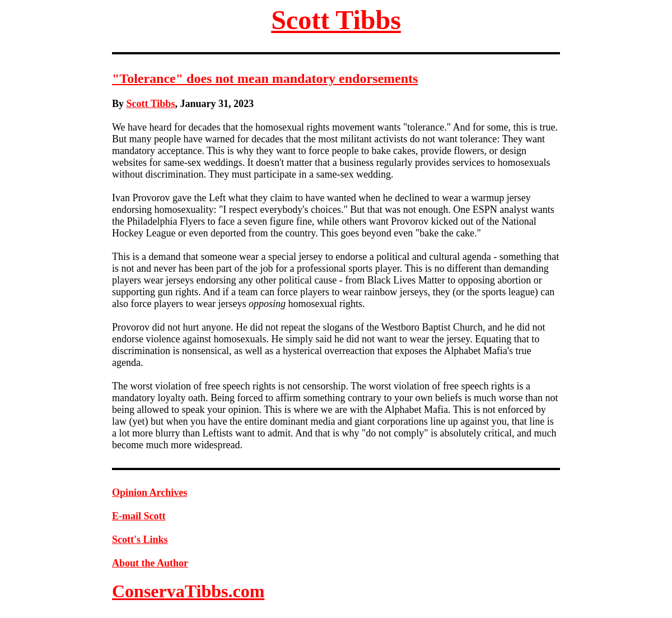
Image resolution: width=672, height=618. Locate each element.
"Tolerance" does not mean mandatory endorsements (265, 78)
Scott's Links (140, 540)
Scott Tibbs (336, 20)
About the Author (150, 563)
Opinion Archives (150, 492)
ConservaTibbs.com (188, 591)
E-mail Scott (139, 516)
